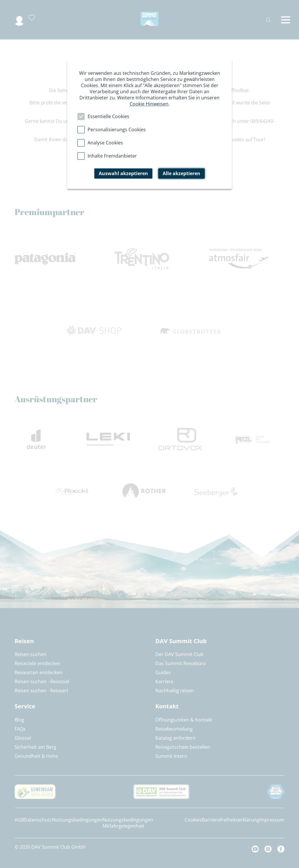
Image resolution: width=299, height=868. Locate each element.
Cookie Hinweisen (149, 104)
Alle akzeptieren (181, 173)
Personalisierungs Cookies (117, 130)
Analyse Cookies (105, 143)
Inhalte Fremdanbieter (112, 156)
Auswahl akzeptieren (123, 173)
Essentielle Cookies (108, 116)
